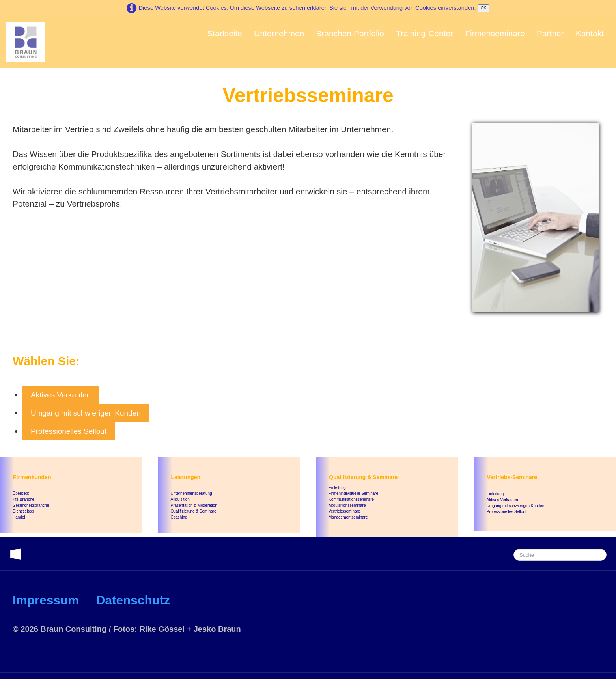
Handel (19, 517)
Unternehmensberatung (191, 493)
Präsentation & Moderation (194, 505)
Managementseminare (348, 517)
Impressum (46, 600)
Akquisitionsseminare (347, 505)
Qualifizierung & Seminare (194, 511)
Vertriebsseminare (344, 511)
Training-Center (425, 33)
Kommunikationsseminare (351, 499)
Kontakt (590, 33)
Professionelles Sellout (69, 431)
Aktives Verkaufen (61, 395)
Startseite (225, 33)
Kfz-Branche (23, 499)
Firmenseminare (495, 33)
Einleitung (337, 488)
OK (484, 8)
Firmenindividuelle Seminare (353, 493)
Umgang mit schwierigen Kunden (86, 413)
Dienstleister (23, 511)
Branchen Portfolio (350, 33)
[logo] (26, 42)
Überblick (21, 493)
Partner (550, 33)
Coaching (179, 517)
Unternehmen (279, 33)
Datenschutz (133, 600)
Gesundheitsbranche (31, 505)
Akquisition (180, 499)
